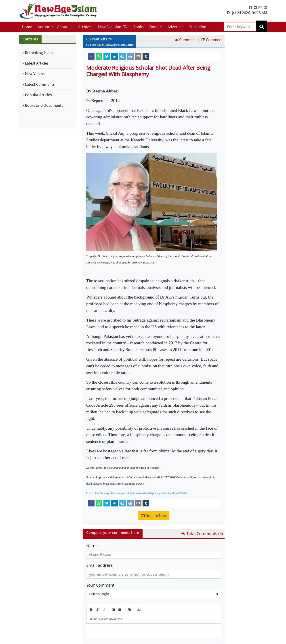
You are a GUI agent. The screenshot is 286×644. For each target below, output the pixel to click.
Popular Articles (38, 95)
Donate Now (154, 516)
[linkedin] (115, 56)
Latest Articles (37, 63)
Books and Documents (44, 105)
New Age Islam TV (113, 27)
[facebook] (91, 56)
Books (139, 27)
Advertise (176, 27)
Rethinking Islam (39, 53)
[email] (138, 56)
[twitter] (107, 56)
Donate (156, 27)
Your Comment (100, 585)
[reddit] (130, 56)
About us (65, 27)
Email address (100, 565)
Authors (45, 27)
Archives (85, 27)
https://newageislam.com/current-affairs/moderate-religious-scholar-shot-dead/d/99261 (140, 493)
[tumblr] (146, 56)
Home (27, 27)
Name (92, 546)
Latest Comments (40, 84)
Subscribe (198, 27)
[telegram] (122, 56)
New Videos (35, 74)
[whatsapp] (99, 56)
